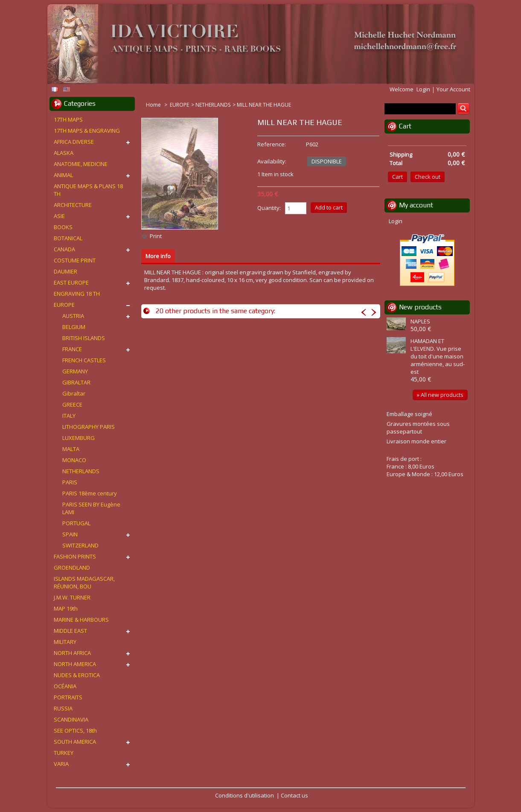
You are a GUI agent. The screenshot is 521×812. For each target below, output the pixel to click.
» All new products (440, 395)
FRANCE (72, 349)
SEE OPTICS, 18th (75, 731)
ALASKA (64, 153)
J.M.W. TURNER (72, 597)
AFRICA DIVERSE (74, 142)
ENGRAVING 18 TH (77, 294)
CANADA (64, 249)
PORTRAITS (68, 697)
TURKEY (64, 753)
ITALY (69, 416)
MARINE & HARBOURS (81, 620)
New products (420, 307)
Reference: (272, 144)
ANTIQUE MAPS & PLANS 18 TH (88, 190)
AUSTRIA (73, 316)
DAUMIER (65, 271)
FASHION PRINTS (75, 556)
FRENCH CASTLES (84, 360)
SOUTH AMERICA (75, 742)
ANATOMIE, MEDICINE (81, 164)
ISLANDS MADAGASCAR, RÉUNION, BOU (84, 582)
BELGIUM (74, 327)
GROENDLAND (72, 568)
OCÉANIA (65, 686)
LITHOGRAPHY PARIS (89, 427)
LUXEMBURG (79, 438)
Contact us (294, 795)
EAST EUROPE (71, 282)
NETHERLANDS (213, 105)
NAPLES (420, 321)
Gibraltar (74, 393)
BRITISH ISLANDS (84, 338)
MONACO (74, 460)
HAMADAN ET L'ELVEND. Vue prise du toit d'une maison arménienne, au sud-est (438, 356)
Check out (428, 177)
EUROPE (179, 105)
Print (156, 236)
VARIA (61, 764)
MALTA (71, 449)
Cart (405, 126)
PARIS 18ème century (90, 493)
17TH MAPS (68, 119)
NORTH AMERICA (75, 664)
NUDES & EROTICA (77, 675)
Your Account (453, 89)
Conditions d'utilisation (244, 795)
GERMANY (75, 371)
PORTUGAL (76, 523)
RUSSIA (63, 708)
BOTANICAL (68, 238)
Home (154, 105)
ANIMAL (63, 175)
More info (158, 256)
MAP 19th (66, 608)
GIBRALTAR (76, 382)
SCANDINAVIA (71, 719)
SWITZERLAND (80, 545)
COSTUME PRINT (75, 260)
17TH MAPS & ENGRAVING (87, 131)
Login (423, 89)
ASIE (59, 216)
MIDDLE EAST (70, 631)
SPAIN (70, 534)
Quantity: (269, 208)
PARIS (70, 482)
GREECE (72, 405)
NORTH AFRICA (72, 653)
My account (416, 205)
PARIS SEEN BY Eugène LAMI (91, 508)
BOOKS (63, 227)
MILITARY (65, 642)
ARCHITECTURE (73, 205)
